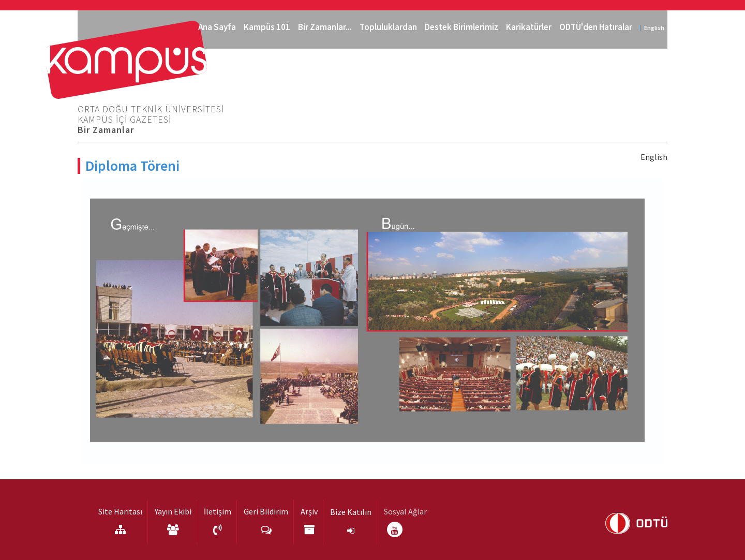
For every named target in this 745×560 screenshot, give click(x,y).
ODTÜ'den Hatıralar (596, 27)
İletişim (218, 511)
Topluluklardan (388, 27)
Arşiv (309, 511)
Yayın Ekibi (173, 511)
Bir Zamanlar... (325, 27)
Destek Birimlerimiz (461, 27)
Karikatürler (529, 27)
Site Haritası (120, 511)
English (654, 28)
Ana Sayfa (217, 27)
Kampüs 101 (267, 27)
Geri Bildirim (266, 511)
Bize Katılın (351, 512)
